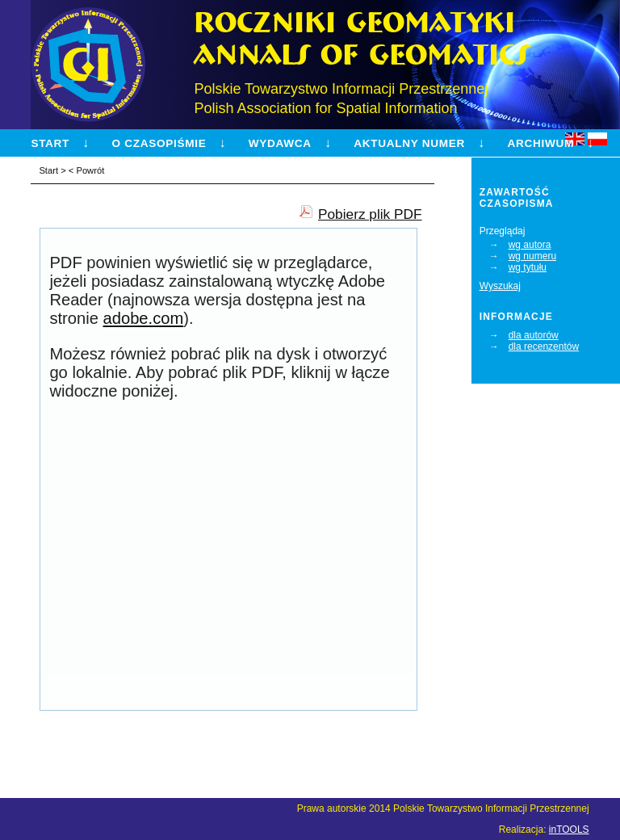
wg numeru (532, 256)
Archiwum (540, 143)
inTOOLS (569, 829)
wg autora (530, 245)
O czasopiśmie (159, 143)
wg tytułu (528, 267)
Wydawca (280, 143)
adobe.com (144, 318)
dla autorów (534, 335)
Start (50, 143)
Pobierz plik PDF (370, 214)
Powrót (90, 170)
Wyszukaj (500, 286)
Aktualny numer (409, 143)
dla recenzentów (544, 346)
